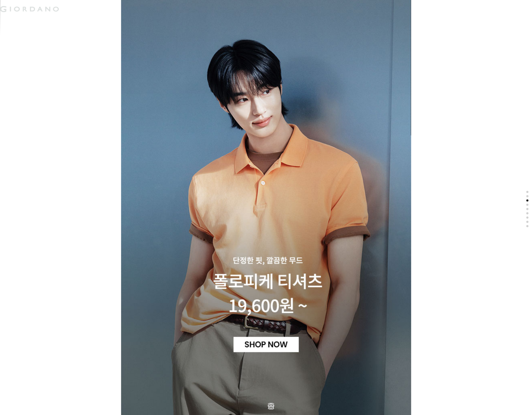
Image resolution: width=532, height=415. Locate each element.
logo (90, 9)
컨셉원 (133, 23)
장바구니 (172, 6)
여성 (41, 23)
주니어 (102, 23)
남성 (14, 23)
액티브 (70, 23)
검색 (161, 3)
